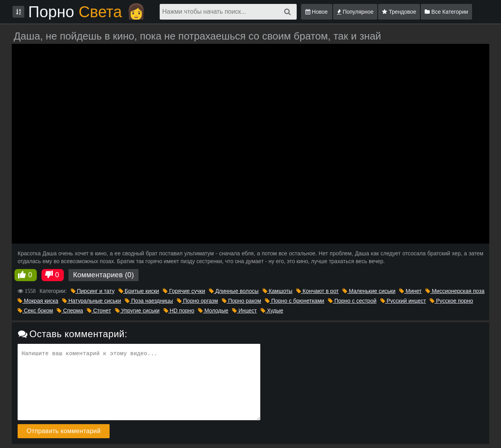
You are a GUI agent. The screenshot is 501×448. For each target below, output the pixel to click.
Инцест (244, 311)
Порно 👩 (87, 12)
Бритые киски (139, 291)
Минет (410, 291)
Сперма (70, 311)
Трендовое (399, 12)
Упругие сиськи (137, 311)
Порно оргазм (197, 301)
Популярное (355, 12)
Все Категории (446, 12)
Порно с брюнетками (295, 301)
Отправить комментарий (64, 431)
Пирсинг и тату (93, 291)
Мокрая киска (38, 301)
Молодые (213, 311)
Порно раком (241, 301)
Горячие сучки (184, 291)
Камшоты (278, 291)
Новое (317, 12)
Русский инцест (403, 301)
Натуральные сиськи (92, 301)
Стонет (99, 311)
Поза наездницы (149, 301)
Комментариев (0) (104, 275)
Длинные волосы (234, 291)
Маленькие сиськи (369, 291)
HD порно (179, 311)
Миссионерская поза (455, 291)
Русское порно (451, 301)
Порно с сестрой (352, 301)
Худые (272, 311)
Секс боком (35, 311)
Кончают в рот (317, 291)
